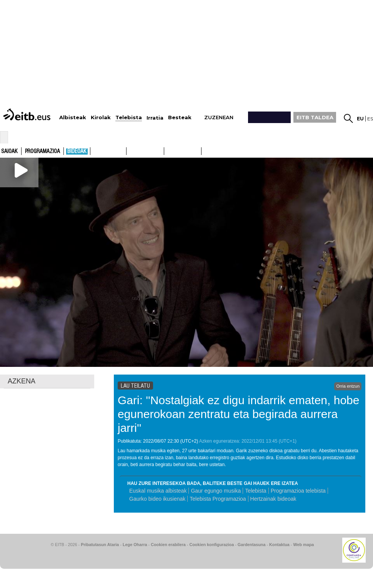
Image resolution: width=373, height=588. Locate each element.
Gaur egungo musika (216, 491)
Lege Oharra (135, 545)
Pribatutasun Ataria (100, 545)
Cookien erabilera (168, 545)
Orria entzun (348, 386)
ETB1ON (168, 150)
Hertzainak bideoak (273, 499)
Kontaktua (279, 545)
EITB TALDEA (315, 117)
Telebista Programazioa (218, 499)
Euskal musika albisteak (158, 491)
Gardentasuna (252, 545)
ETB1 (108, 151)
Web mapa (303, 545)
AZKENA (22, 381)
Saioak (9, 152)
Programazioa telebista (298, 491)
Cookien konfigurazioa (211, 545)
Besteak (180, 117)
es (370, 119)
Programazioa (42, 152)
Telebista (256, 491)
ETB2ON (205, 150)
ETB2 (145, 151)
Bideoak (77, 152)
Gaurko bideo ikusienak (157, 499)
